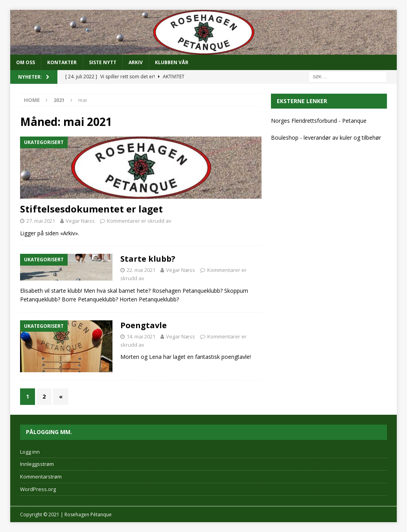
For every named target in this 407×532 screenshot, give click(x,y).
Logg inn (30, 452)
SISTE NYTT (103, 62)
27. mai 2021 (41, 221)
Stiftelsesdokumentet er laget (91, 209)
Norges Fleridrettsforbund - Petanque (319, 121)
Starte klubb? (148, 259)
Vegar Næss (80, 221)
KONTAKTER (62, 62)
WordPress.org (38, 489)
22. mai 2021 (141, 270)
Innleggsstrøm (37, 464)
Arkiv (136, 62)
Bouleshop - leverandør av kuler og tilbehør (326, 138)
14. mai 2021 (141, 336)
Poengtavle (144, 325)
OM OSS (26, 62)
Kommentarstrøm (41, 477)
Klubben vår (172, 62)
